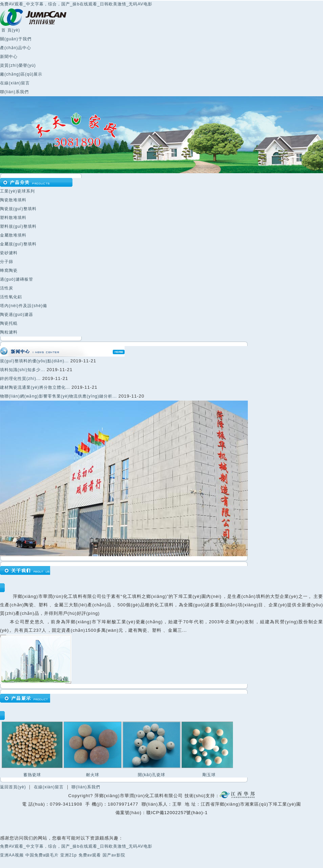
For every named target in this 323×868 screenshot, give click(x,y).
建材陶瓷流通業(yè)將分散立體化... (35, 387)
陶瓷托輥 (9, 323)
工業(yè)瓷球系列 (17, 191)
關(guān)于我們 (16, 39)
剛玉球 (209, 775)
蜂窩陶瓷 (9, 270)
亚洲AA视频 (12, 855)
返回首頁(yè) (13, 787)
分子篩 (7, 262)
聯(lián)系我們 (14, 92)
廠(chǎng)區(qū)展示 (21, 74)
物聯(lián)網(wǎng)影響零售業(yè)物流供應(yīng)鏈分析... (58, 396)
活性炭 (7, 288)
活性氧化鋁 (11, 297)
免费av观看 (90, 855)
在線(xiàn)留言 (15, 83)
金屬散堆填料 (13, 235)
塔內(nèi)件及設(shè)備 (24, 306)
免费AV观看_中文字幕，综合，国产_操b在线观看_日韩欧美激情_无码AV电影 (76, 4)
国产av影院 (114, 855)
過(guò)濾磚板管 (17, 279)
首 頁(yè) (10, 30)
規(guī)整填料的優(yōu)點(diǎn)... (34, 361)
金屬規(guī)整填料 (18, 244)
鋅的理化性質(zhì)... (20, 379)
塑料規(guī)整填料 (18, 226)
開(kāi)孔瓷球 (151, 775)
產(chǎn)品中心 (16, 48)
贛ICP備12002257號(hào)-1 (177, 813)
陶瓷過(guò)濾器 (17, 315)
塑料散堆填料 (13, 218)
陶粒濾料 (9, 332)
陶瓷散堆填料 (13, 200)
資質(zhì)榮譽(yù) (18, 65)
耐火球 (93, 775)
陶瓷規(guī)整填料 (18, 209)
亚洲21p (69, 855)
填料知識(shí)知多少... (23, 370)
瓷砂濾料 (9, 253)
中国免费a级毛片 (42, 855)
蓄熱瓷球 (32, 775)
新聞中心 (9, 57)
